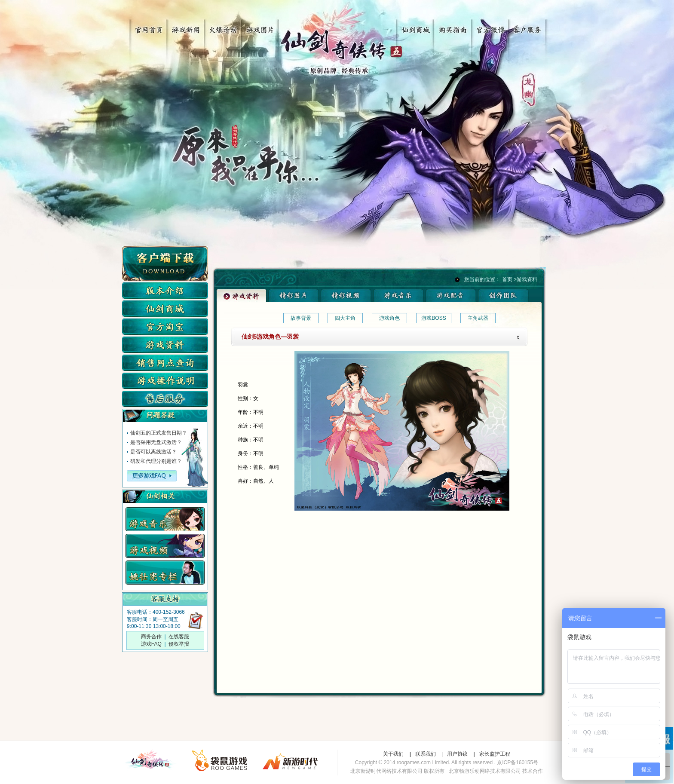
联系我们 (426, 754)
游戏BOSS (434, 318)
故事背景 (301, 318)
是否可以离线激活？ (153, 452)
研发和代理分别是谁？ (156, 461)
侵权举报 (179, 644)
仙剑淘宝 (165, 327)
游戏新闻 (184, 27)
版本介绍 (165, 291)
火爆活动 (220, 27)
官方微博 (491, 27)
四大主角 (345, 318)
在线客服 (179, 637)
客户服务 (527, 27)
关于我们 (393, 754)
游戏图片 (257, 27)
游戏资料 (165, 345)
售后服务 (165, 399)
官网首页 (147, 27)
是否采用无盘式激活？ (156, 442)
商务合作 (151, 637)
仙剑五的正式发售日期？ (159, 433)
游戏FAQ (151, 644)
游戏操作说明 (165, 381)
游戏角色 (389, 318)
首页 (507, 279)
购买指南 (454, 27)
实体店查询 (165, 363)
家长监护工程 (495, 754)
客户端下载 (165, 263)
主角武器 (478, 318)
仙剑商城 (418, 27)
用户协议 (457, 754)
